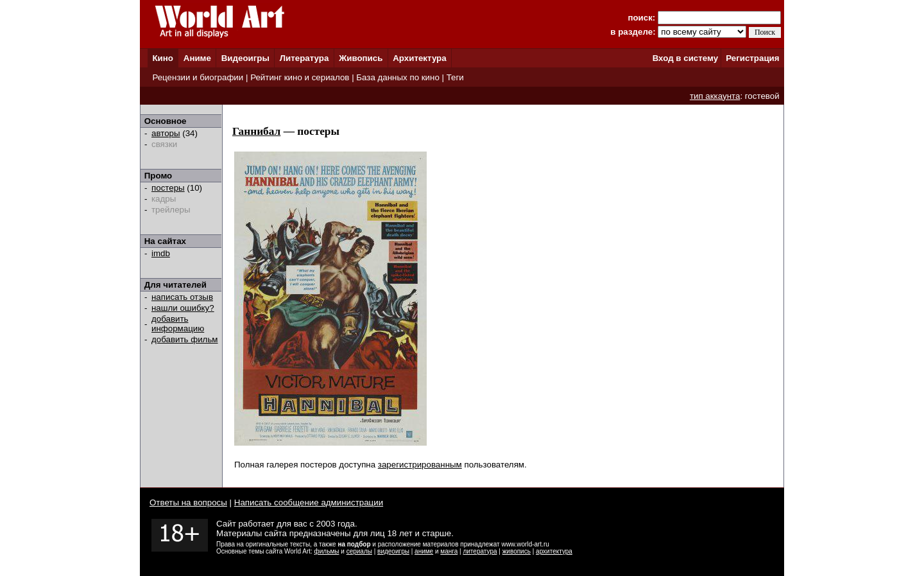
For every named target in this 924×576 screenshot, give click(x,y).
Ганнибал (256, 131)
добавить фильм (185, 339)
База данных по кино (398, 77)
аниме (424, 551)
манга (449, 551)
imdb (161, 253)
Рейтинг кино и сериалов (300, 77)
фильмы (327, 551)
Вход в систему (685, 58)
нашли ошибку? (183, 308)
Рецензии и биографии (198, 77)
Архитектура (419, 58)
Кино (163, 58)
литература (480, 551)
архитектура (554, 551)
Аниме (197, 58)
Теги (455, 77)
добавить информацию (178, 324)
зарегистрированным (420, 465)
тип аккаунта (715, 96)
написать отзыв (182, 297)
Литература (304, 58)
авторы (166, 133)
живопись (517, 551)
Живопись (361, 58)
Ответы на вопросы (188, 502)
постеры (168, 188)
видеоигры (393, 551)
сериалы (359, 551)
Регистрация (752, 58)
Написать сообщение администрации (309, 502)
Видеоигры (245, 58)
